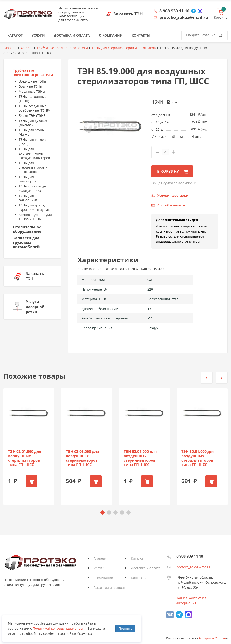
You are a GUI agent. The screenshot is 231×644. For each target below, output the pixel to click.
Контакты (139, 578)
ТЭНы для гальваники (28, 198)
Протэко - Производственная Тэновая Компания (28, 14)
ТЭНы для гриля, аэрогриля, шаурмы (35, 207)
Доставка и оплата (146, 568)
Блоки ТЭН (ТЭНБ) (33, 115)
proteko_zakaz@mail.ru (195, 567)
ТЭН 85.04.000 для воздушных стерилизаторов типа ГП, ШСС (140, 458)
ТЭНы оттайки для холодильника (33, 188)
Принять (125, 628)
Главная (100, 558)
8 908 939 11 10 (174, 11)
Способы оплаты (172, 205)
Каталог (137, 558)
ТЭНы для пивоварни (28, 179)
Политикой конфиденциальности (59, 628)
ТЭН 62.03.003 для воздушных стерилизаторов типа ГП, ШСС (82, 458)
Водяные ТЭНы (31, 86)
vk (170, 615)
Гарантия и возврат (110, 587)
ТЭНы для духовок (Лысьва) (33, 123)
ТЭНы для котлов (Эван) (32, 142)
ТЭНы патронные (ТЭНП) (33, 99)
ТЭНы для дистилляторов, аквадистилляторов (34, 153)
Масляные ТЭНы (32, 91)
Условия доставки (173, 195)
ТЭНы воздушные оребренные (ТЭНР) (34, 108)
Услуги (99, 568)
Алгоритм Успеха (212, 638)
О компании (103, 578)
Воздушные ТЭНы (33, 81)
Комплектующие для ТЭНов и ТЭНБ (35, 217)
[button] (207, 378)
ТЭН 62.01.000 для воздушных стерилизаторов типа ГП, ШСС (25, 458)
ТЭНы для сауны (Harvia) (32, 132)
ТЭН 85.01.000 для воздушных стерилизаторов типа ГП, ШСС (198, 458)
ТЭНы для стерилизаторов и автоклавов (33, 167)
